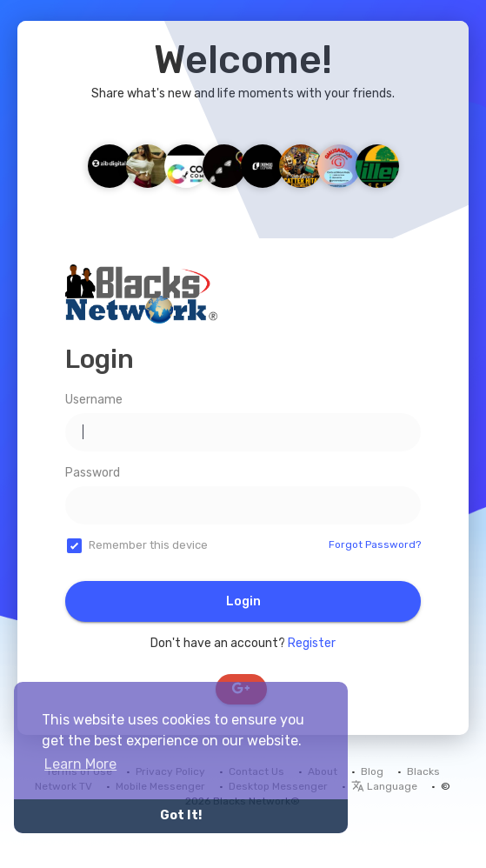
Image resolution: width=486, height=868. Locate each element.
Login (243, 601)
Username (94, 400)
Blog (372, 771)
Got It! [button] (181, 815)
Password (93, 473)
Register (312, 643)
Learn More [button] (80, 764)
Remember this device (148, 545)
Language (384, 786)
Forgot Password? (375, 544)
